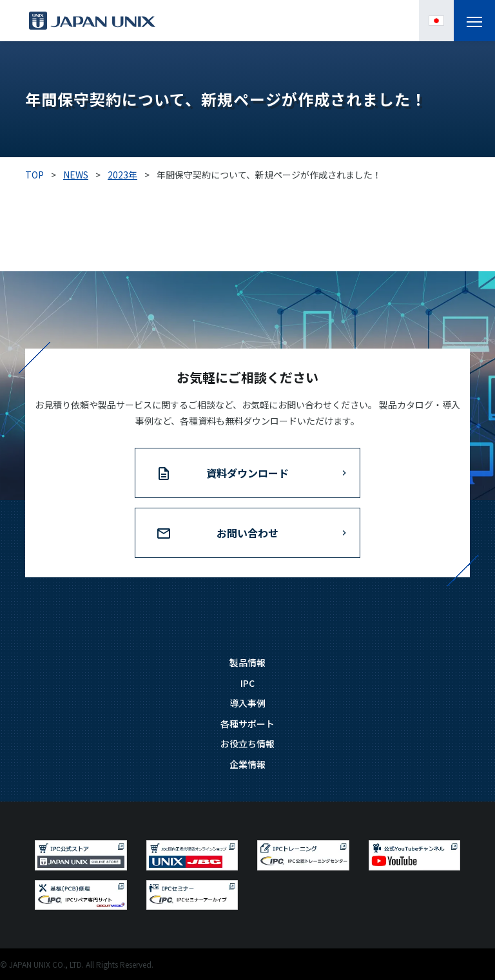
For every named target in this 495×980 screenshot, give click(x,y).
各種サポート (247, 724)
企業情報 (247, 764)
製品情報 (247, 662)
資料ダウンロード (247, 473)
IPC (247, 683)
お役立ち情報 (247, 744)
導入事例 (247, 703)
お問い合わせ (247, 533)
